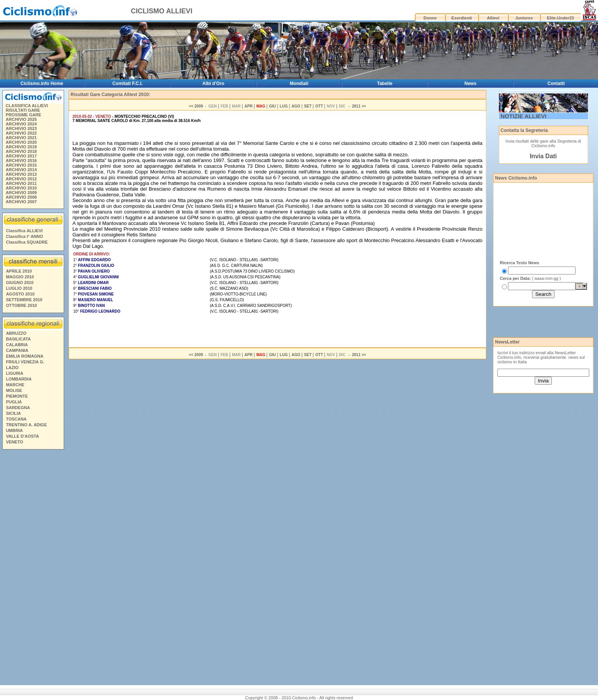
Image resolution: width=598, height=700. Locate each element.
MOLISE (14, 390)
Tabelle (385, 83)
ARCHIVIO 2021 (21, 138)
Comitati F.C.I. (128, 83)
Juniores (524, 18)
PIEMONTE (17, 396)
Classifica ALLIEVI (24, 231)
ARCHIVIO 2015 (21, 165)
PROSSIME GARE (23, 115)
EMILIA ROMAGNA (25, 356)
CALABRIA (17, 345)
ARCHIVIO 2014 (21, 170)
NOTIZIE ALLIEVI (524, 116)
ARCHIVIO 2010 (21, 188)
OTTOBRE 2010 (22, 305)
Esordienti (462, 18)
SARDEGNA (18, 408)
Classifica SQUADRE (27, 242)
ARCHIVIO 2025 (21, 119)
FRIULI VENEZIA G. (25, 362)
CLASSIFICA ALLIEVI (27, 106)
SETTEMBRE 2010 (24, 300)
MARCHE (15, 385)
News (470, 83)
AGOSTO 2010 (20, 294)
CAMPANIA (17, 350)
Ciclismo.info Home (42, 83)
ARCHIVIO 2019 (21, 147)
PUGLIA (14, 402)
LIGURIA (15, 373)
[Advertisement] (33, 568)
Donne (430, 18)
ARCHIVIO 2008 (21, 197)
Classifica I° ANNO (25, 236)
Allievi (493, 18)
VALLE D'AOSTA (23, 436)
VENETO (15, 442)
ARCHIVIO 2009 (21, 193)
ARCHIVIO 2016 (21, 161)
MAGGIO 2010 (20, 277)
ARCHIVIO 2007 (21, 202)
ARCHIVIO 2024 (21, 124)
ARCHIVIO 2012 (21, 179)
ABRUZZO (16, 333)
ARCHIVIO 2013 (21, 174)
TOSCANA (16, 419)
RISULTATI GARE (23, 110)
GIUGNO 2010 (20, 283)
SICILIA (14, 413)
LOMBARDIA (19, 379)
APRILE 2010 (19, 271)
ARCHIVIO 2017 (21, 156)
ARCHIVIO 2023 (21, 128)
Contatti (556, 83)
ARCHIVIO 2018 (21, 151)
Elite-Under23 (560, 18)
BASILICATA (18, 339)
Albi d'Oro (214, 83)
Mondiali (299, 83)
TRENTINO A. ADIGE (27, 425)
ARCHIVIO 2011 (21, 183)
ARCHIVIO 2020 (21, 142)
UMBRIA (14, 430)
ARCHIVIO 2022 (21, 133)
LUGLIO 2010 (19, 288)
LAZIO (12, 368)
